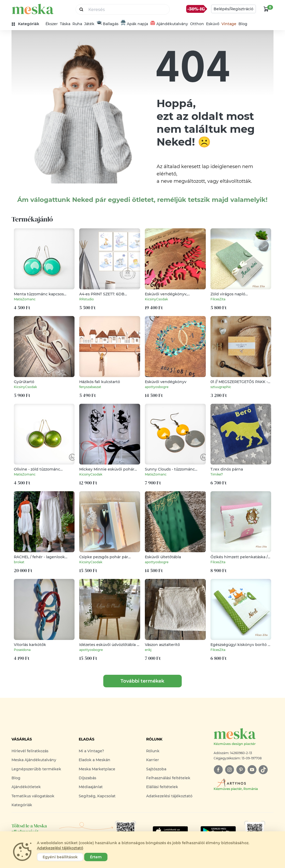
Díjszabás (87, 778)
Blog (243, 24)
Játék (89, 24)
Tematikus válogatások (33, 796)
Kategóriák (22, 805)
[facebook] (218, 770)
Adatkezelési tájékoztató (169, 796)
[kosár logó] (266, 9)
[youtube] (252, 770)
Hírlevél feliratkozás (30, 751)
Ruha (77, 24)
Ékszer (52, 24)
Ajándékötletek (26, 787)
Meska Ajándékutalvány (34, 760)
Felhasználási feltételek (168, 778)
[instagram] (229, 770)
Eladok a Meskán (95, 760)
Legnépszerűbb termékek (36, 769)
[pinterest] (241, 770)
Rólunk (153, 751)
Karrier (153, 760)
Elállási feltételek (162, 787)
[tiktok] (263, 770)
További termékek (142, 681)
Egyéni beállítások (60, 857)
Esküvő (213, 24)
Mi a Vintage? (91, 751)
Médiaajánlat (91, 787)
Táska (65, 24)
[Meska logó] (244, 737)
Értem (96, 857)
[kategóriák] (28, 24)
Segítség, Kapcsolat (97, 796)
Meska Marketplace (97, 769)
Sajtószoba (156, 769)
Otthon (197, 24)
